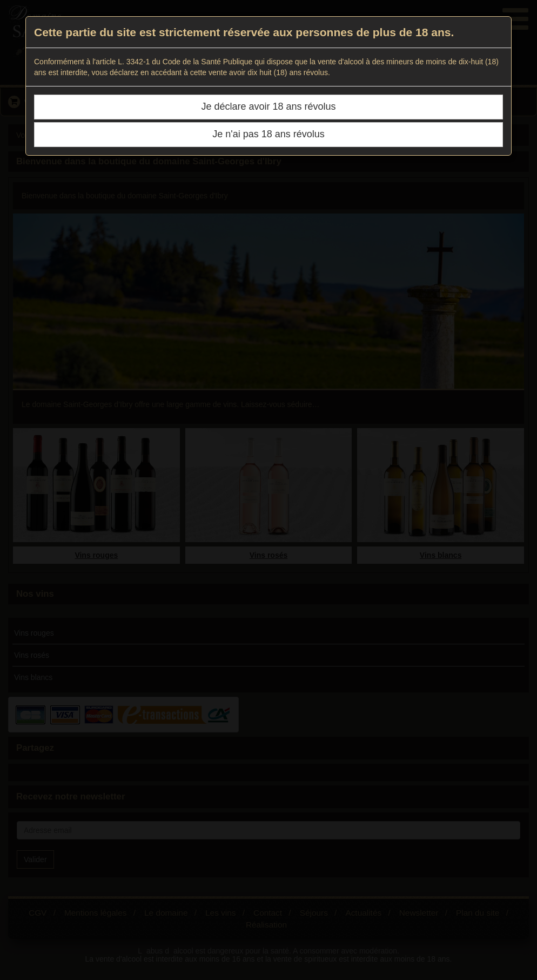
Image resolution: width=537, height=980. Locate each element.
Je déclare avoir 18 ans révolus (268, 106)
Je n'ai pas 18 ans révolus (268, 134)
